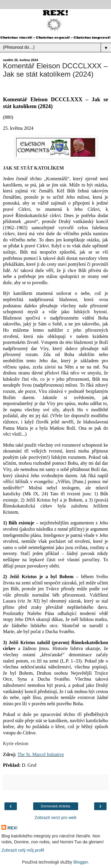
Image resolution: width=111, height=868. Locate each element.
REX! (12, 828)
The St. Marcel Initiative (41, 754)
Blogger (81, 862)
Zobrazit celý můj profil (23, 850)
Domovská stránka (55, 806)
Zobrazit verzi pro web (56, 818)
